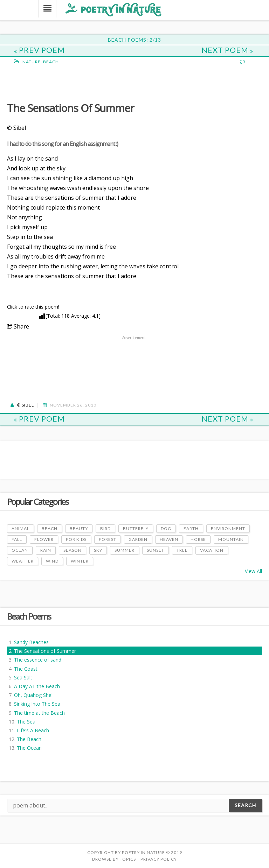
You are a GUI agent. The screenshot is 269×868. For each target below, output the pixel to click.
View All (253, 571)
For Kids (76, 539)
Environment (228, 528)
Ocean (20, 550)
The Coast (26, 669)
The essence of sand (38, 660)
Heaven (169, 539)
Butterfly (136, 528)
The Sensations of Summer (45, 651)
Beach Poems (29, 616)
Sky (98, 550)
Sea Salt (23, 678)
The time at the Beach (39, 713)
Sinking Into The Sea (37, 704)
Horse (198, 539)
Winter (80, 561)
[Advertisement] (63, 83)
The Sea (26, 722)
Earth (191, 528)
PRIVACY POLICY (159, 859)
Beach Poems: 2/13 (134, 40)
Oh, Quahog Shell (34, 695)
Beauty (79, 528)
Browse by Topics (114, 859)
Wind (52, 561)
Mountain (231, 539)
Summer (125, 550)
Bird (105, 528)
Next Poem (227, 50)
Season (73, 550)
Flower (44, 539)
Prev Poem (39, 50)
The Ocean (29, 748)
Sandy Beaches (31, 642)
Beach (51, 62)
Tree (182, 550)
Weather (23, 561)
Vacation (212, 550)
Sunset (156, 550)
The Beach (29, 739)
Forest (108, 539)
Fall (17, 539)
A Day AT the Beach (37, 686)
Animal (20, 528)
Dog (166, 528)
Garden (138, 539)
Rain (46, 550)
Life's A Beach (33, 730)
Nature (32, 62)
